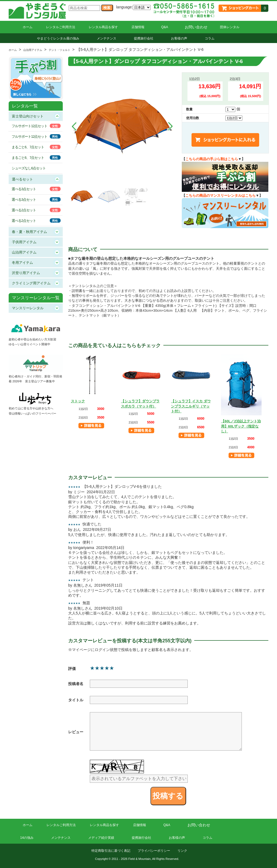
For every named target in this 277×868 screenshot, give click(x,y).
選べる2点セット (24, 210)
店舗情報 (138, 27)
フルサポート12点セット (29, 126)
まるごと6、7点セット (28, 147)
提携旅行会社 (144, 38)
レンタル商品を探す (103, 27)
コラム (210, 38)
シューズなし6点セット (29, 168)
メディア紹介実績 (101, 838)
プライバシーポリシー (154, 851)
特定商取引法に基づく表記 (111, 851)
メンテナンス (107, 38)
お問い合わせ (196, 27)
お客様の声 (179, 38)
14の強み (27, 838)
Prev (74, 126)
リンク (182, 851)
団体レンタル (230, 27)
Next (170, 126)
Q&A (165, 27)
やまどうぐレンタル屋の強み (58, 38)
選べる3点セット (24, 189)
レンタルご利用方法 (61, 27)
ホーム (28, 27)
